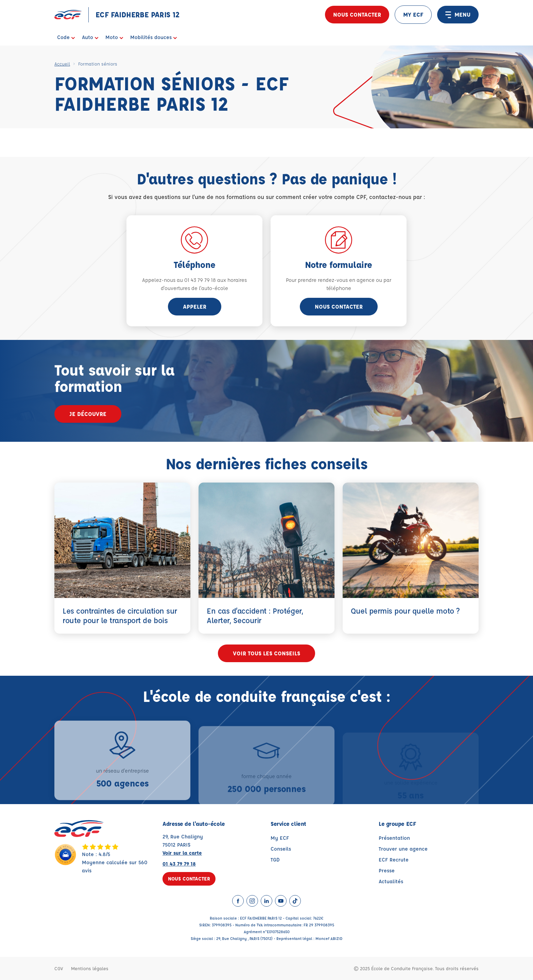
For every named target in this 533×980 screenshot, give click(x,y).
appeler (195, 306)
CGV (59, 968)
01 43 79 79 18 (179, 864)
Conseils (281, 849)
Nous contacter (357, 14)
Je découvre (88, 414)
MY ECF (413, 14)
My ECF (280, 838)
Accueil (62, 64)
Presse (387, 870)
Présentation (394, 838)
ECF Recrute (394, 860)
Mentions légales (90, 968)
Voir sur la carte (182, 853)
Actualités (391, 881)
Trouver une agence (403, 849)
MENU (458, 15)
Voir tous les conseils (266, 653)
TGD (275, 860)
